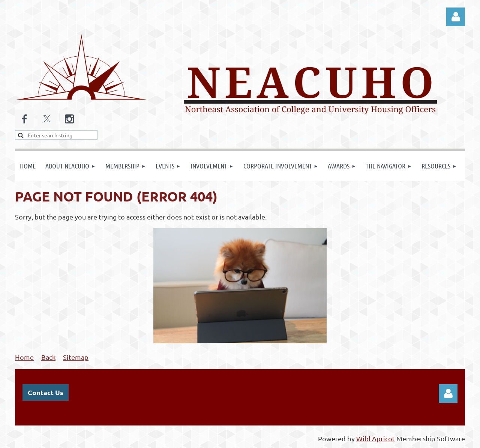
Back (48, 357)
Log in (456, 17)
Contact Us (46, 392)
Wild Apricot (376, 438)
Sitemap (76, 357)
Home (24, 357)
